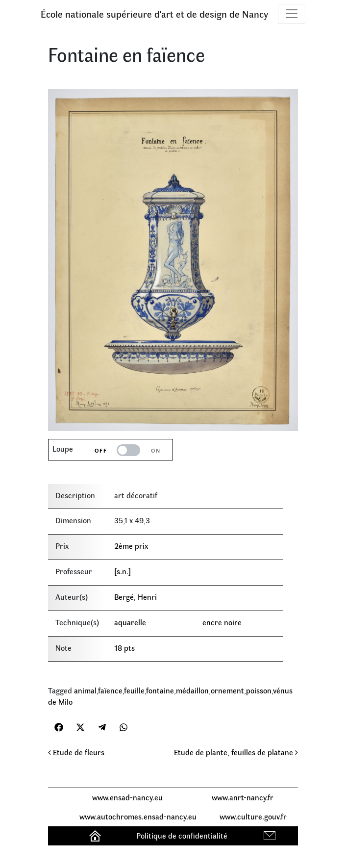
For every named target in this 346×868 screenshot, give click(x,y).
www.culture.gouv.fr (253, 816)
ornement (227, 690)
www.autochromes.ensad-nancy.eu (138, 816)
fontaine (160, 690)
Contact (271, 835)
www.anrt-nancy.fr (243, 797)
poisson (259, 690)
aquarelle (130, 622)
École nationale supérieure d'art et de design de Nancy (154, 13)
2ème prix (131, 546)
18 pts (124, 648)
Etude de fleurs (76, 752)
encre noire (222, 622)
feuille (134, 690)
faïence (110, 690)
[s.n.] (123, 571)
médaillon (192, 690)
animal (85, 690)
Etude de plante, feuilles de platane (236, 752)
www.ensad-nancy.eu (127, 797)
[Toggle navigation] (292, 14)
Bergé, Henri (136, 597)
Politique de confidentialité (182, 835)
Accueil (96, 835)
